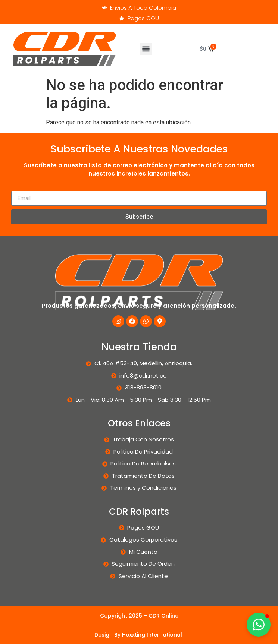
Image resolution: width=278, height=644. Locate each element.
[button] (146, 49)
